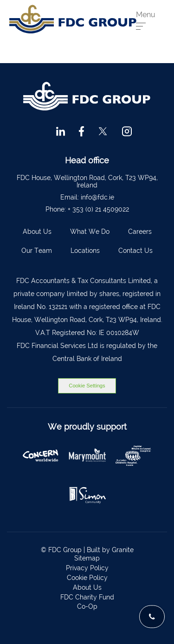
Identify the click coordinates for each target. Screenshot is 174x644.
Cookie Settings (87, 386)
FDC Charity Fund (87, 597)
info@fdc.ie (97, 197)
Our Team (37, 251)
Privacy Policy (87, 568)
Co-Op (87, 606)
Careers (140, 232)
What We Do (90, 232)
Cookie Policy (87, 578)
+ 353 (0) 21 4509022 (98, 209)
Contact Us (135, 251)
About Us (37, 232)
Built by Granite (110, 550)
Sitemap (87, 558)
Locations (85, 251)
